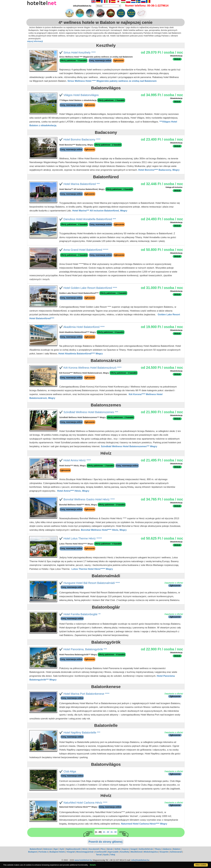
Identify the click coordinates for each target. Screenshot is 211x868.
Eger (56, 849)
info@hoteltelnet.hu (140, 860)
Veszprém (164, 852)
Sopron (125, 849)
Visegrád (71, 852)
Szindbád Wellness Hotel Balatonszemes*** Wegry (129, 446)
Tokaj (113, 855)
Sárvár (110, 849)
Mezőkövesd (136, 852)
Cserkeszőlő (101, 852)
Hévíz (85, 849)
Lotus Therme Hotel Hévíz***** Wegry (92, 569)
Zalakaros (167, 849)
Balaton (177, 849)
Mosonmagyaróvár (85, 852)
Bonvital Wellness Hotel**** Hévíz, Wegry (104, 530)
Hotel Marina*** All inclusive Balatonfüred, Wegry (100, 211)
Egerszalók (113, 852)
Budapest (33, 852)
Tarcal (99, 855)
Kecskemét (94, 849)
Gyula (106, 855)
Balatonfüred (36, 849)
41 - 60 (114, 832)
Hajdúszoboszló (73, 849)
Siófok (117, 849)
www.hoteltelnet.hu (83, 860)
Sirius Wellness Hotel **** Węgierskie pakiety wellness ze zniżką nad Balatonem (112, 81)
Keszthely (125, 852)
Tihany (158, 849)
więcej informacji (35, 41)
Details (93, 865)
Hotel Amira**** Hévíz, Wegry (73, 491)
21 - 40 (106, 832)
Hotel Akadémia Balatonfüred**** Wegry (81, 354)
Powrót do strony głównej (105, 842)
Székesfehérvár (146, 849)
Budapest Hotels (57, 852)
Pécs (103, 849)
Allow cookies (201, 865)
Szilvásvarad (176, 852)
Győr (62, 849)
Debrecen (48, 849)
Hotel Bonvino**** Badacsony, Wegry (159, 170)
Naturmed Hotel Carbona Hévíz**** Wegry (144, 824)
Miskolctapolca (151, 852)
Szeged (134, 849)
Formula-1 (43, 852)
